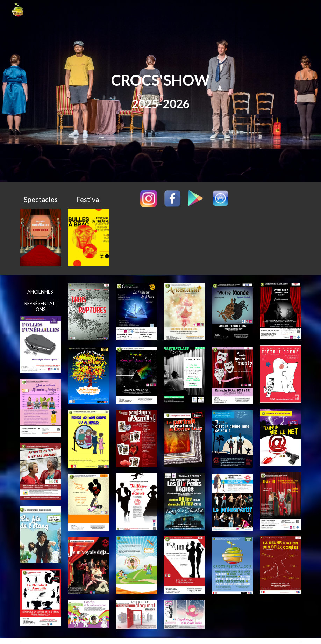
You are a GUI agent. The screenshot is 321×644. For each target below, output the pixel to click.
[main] (160, 91)
